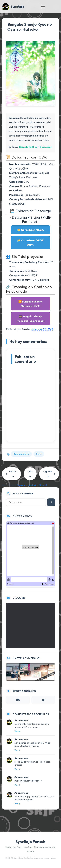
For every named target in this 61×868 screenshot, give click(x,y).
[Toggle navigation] (43, 6)
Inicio (30, 474)
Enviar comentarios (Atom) (32, 485)
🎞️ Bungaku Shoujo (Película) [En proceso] (30, 319)
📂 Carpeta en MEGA (30, 230)
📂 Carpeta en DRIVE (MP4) (30, 243)
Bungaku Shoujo (21, 454)
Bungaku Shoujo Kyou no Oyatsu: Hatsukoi (30, 27)
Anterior (11, 474)
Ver (17, 731)
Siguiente (49, 474)
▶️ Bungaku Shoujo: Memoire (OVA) (30, 304)
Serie (39, 454)
